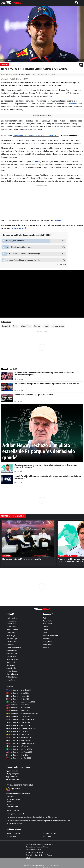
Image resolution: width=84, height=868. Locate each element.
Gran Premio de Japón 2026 (18, 696)
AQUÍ (60, 221)
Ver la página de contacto (14, 823)
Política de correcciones (34, 852)
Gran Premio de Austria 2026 (18, 717)
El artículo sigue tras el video (42, 116)
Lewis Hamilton (12, 618)
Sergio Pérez (11, 680)
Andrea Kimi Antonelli (14, 647)
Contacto (40, 844)
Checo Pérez (26, 326)
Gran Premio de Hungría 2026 (18, 726)
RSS (34, 844)
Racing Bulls (47, 642)
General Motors (58, 326)
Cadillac (37, 326)
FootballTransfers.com (14, 833)
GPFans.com (11, 836)
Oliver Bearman (12, 653)
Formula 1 (4, 64)
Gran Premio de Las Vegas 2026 (19, 752)
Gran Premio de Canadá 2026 (18, 708)
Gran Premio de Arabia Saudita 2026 (21, 702)
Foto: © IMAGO (6, 60)
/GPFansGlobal (13, 780)
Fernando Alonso (12, 659)
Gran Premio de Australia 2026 (19, 690)
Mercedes (36, 162)
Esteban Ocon (11, 656)
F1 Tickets (48, 855)
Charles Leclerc (12, 621)
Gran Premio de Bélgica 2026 (18, 723)
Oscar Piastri (11, 627)
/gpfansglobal (12, 771)
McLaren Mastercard (50, 636)
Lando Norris (11, 624)
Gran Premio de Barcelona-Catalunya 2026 (23, 714)
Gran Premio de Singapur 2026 (19, 740)
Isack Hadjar (11, 636)
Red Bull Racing (48, 645)
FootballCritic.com (50, 833)
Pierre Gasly (11, 633)
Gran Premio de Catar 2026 (17, 755)
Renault (72, 104)
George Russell (12, 650)
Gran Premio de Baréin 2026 (18, 699)
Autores (29, 844)
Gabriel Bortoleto (12, 671)
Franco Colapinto (13, 630)
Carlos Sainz (11, 645)
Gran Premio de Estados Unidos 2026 (21, 743)
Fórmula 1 (6, 326)
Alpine (45, 618)
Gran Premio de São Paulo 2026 (19, 749)
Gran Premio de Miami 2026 (18, 705)
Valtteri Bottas (12, 677)
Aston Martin (48, 621)
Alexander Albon (12, 642)
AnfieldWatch (48, 836)
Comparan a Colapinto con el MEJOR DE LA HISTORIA (36, 136)
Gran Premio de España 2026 (18, 734)
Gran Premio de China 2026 (18, 693)
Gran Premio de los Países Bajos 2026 (21, 728)
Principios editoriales (33, 850)
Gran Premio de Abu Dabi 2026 (19, 758)
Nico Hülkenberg (12, 674)
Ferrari (50, 96)
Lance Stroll (11, 662)
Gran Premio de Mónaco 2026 (18, 711)
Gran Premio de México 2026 (18, 746)
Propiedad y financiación (35, 855)
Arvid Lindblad (11, 668)
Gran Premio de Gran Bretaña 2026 (20, 720)
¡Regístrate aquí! (19, 228)
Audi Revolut (47, 624)
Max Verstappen (12, 639)
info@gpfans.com (13, 810)
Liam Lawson (11, 665)
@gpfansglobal (13, 774)
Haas (45, 633)
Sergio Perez (49, 844)
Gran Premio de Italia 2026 (17, 731)
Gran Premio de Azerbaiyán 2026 (19, 737)
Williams (46, 647)
